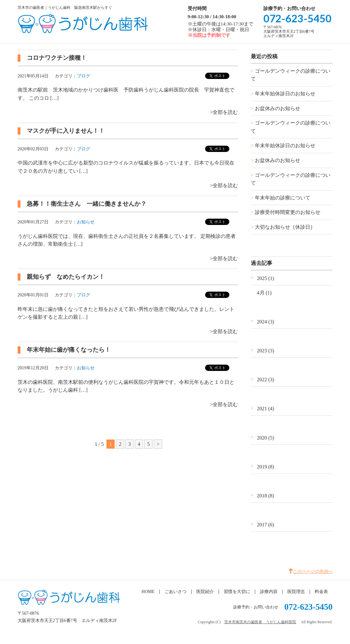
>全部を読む (224, 112)
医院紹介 (205, 592)
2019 (266, 467)
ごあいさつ (175, 592)
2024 (266, 322)
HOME (148, 592)
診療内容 (269, 592)
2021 (266, 409)
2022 (266, 380)
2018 (266, 496)
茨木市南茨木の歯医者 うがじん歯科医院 (260, 622)
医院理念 (296, 592)
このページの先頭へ (313, 571)
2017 (266, 525)
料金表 (321, 592)
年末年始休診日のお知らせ (285, 94)
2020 (266, 438)
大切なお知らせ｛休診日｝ (285, 227)
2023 (266, 351)
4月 (264, 293)
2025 (266, 278)
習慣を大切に (237, 592)
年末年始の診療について (283, 198)
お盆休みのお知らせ (278, 108)
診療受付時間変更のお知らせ (288, 212)
